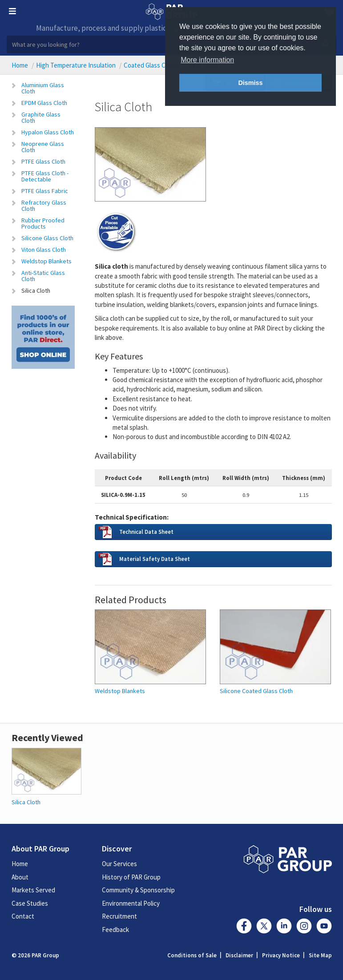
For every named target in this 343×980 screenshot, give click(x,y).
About (20, 877)
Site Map (320, 955)
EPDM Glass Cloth (44, 103)
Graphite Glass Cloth (41, 117)
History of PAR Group (131, 877)
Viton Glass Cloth (44, 250)
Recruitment (119, 916)
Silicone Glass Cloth (47, 238)
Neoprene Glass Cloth (43, 147)
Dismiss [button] (250, 83)
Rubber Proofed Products (43, 223)
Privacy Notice (281, 955)
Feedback (115, 930)
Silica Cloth (36, 290)
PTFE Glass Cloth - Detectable (45, 176)
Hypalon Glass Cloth (48, 132)
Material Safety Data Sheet (155, 559)
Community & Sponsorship (138, 890)
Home (20, 65)
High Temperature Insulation (76, 65)
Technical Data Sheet (146, 532)
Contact (23, 916)
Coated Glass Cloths (152, 65)
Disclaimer (239, 955)
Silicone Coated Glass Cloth (256, 691)
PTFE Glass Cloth (43, 161)
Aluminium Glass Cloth (43, 88)
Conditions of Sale (192, 955)
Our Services (119, 864)
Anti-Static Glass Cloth (43, 276)
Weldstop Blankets (46, 261)
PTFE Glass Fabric (45, 191)
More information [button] (207, 60)
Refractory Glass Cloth (44, 206)
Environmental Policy (131, 903)
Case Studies (30, 903)
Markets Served (33, 890)
